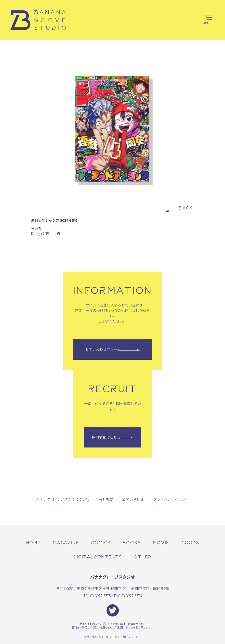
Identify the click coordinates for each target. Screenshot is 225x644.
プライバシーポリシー (171, 499)
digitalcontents (98, 557)
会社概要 (106, 499)
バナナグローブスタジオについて (63, 499)
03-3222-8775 (100, 596)
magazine (66, 542)
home (33, 542)
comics (101, 542)
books (132, 542)
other (143, 557)
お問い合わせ (133, 499)
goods (190, 542)
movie (161, 542)
